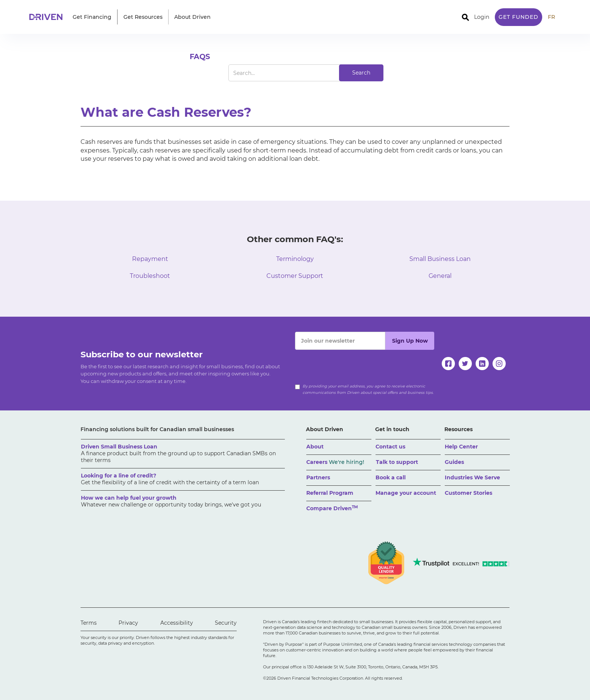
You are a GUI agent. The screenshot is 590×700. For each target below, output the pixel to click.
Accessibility (177, 623)
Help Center (461, 447)
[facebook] (448, 364)
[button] (92, 17)
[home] (48, 17)
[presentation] (352, 364)
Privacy (128, 623)
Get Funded (519, 17)
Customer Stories (468, 493)
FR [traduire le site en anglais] (551, 17)
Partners (318, 477)
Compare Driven (332, 508)
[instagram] (499, 364)
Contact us (390, 447)
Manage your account (406, 493)
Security (226, 623)
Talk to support (397, 462)
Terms (89, 623)
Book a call (391, 477)
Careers (335, 462)
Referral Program (330, 493)
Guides (454, 462)
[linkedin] (482, 364)
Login (482, 17)
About (315, 447)
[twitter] (465, 364)
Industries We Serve (472, 477)
